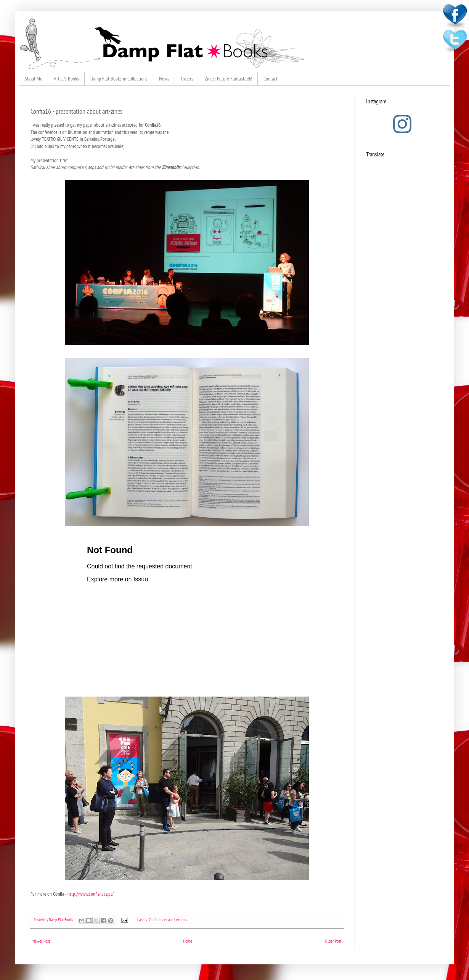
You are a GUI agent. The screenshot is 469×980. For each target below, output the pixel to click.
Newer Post (41, 941)
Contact (271, 79)
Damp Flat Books (61, 920)
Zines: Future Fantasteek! (228, 79)
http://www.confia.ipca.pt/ (91, 894)
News (164, 79)
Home (188, 941)
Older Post (333, 941)
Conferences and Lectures (168, 920)
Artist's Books (66, 79)
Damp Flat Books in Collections (119, 79)
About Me (33, 79)
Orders (187, 79)
